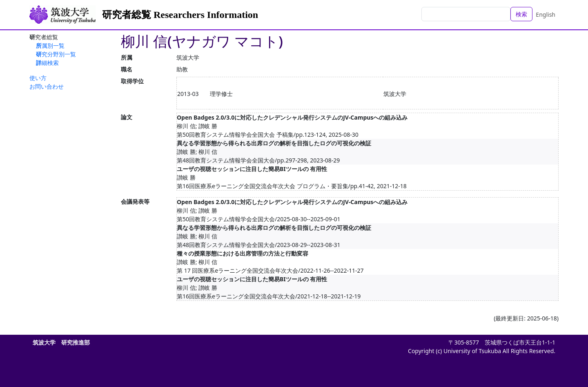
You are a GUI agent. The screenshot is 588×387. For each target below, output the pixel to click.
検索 (521, 14)
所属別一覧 (50, 46)
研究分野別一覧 (56, 54)
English (546, 14)
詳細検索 (47, 63)
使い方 (38, 78)
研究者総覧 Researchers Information (180, 15)
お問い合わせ (47, 86)
